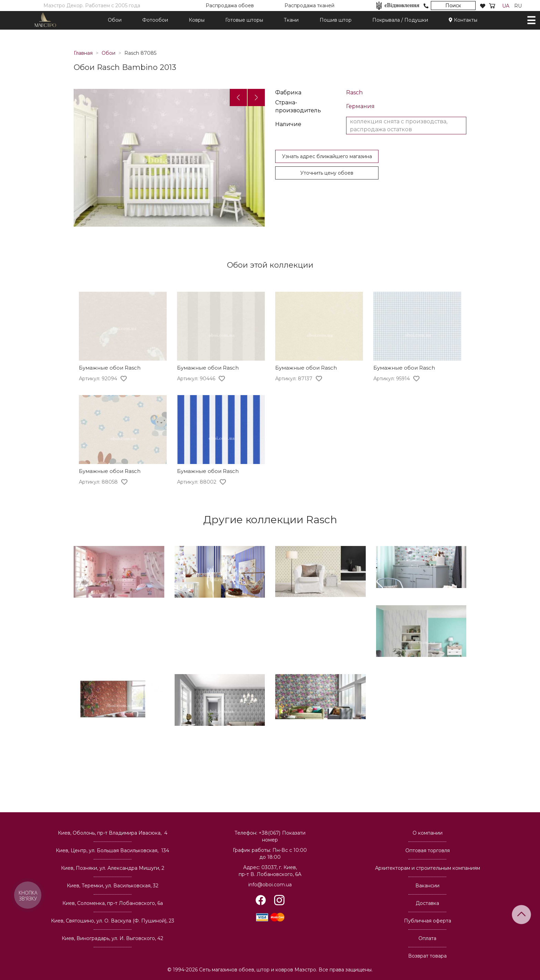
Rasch (354, 92)
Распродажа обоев (230, 6)
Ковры (197, 20)
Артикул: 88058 (98, 482)
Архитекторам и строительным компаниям (428, 868)
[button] (238, 97)
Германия (360, 106)
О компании (428, 833)
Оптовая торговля (428, 850)
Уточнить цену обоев (327, 173)
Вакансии (427, 886)
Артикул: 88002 (197, 482)
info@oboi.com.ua (270, 885)
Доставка (427, 903)
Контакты (463, 20)
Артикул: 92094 (98, 379)
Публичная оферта (428, 921)
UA (506, 6)
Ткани (291, 20)
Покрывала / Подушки (400, 20)
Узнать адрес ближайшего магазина (327, 156)
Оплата (427, 938)
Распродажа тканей (309, 6)
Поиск (453, 6)
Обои (115, 20)
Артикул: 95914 (392, 379)
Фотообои (155, 20)
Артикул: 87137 (294, 379)
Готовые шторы (244, 20)
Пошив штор (336, 20)
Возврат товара (427, 956)
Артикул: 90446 (196, 379)
